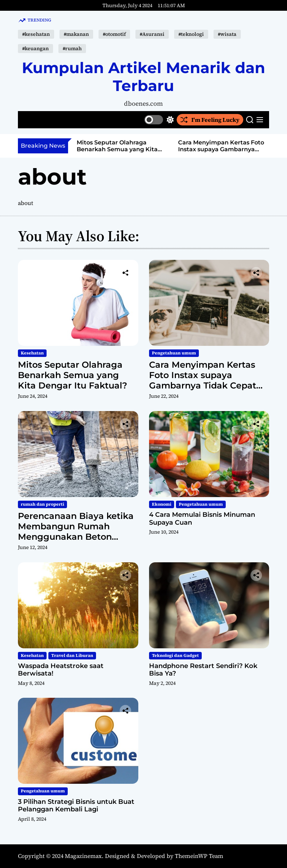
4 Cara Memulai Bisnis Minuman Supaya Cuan (202, 519)
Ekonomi (162, 504)
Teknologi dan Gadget (175, 655)
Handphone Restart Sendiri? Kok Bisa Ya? (203, 670)
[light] (159, 120)
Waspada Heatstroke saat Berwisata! (61, 670)
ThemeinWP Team (199, 856)
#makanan (76, 34)
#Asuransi (152, 34)
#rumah (72, 48)
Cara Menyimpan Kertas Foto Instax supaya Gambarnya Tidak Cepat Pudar (221, 149)
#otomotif (114, 34)
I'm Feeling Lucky (210, 120)
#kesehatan (36, 34)
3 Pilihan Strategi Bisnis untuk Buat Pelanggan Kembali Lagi (76, 806)
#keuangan (35, 48)
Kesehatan (32, 353)
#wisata (227, 34)
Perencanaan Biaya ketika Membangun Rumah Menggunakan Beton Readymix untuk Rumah (76, 531)
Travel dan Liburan (72, 655)
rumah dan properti (42, 504)
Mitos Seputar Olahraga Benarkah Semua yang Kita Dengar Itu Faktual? (117, 149)
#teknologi (191, 34)
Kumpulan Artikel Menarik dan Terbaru (143, 77)
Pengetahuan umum (174, 353)
